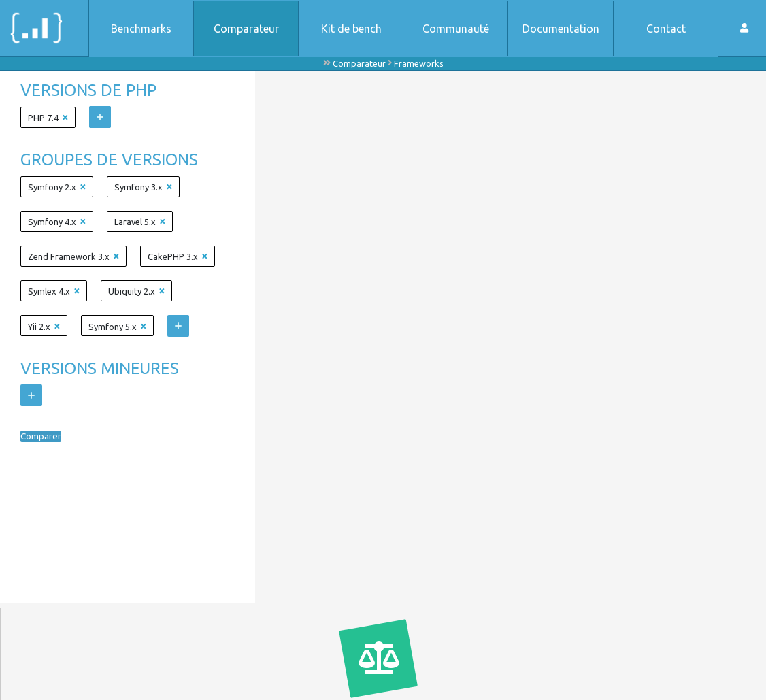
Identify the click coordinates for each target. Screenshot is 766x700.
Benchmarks (141, 29)
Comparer (45, 437)
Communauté (456, 29)
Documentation (561, 29)
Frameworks (419, 63)
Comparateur (246, 29)
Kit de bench (351, 29)
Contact (666, 29)
